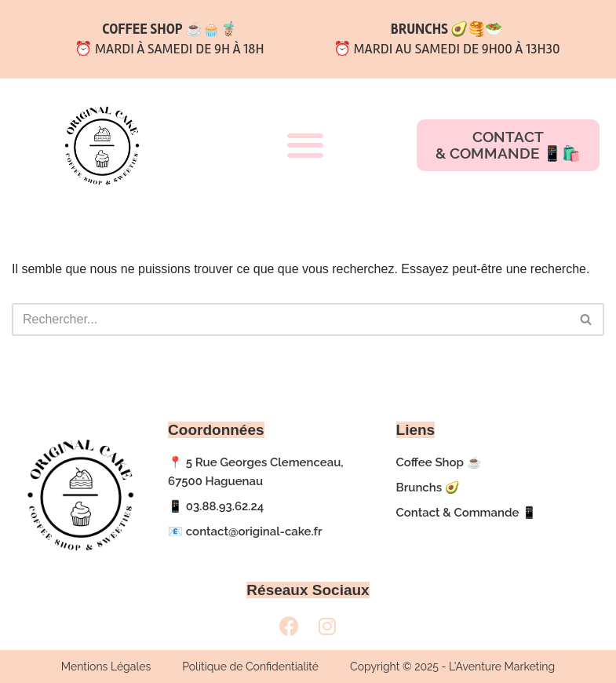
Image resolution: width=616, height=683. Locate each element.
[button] (305, 146)
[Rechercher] (290, 320)
